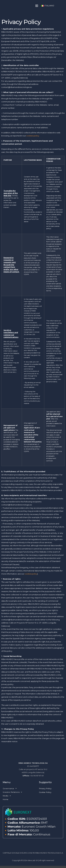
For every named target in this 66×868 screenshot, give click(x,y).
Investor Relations (12, 794)
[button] (37, 7)
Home (6, 802)
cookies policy (33, 138)
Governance (10, 791)
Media (7, 798)
